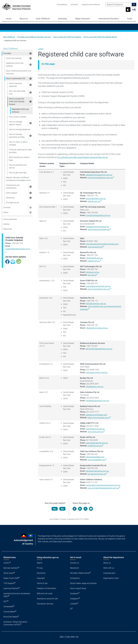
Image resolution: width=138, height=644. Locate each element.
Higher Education (83, 19)
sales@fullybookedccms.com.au (99, 175)
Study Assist (9, 573)
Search (40, 563)
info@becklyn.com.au (95, 387)
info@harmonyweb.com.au (97, 328)
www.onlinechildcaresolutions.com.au (103, 488)
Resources (8, 229)
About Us (24, 19)
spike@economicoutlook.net (97, 227)
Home (9, 19)
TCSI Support (9, 583)
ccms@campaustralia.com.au (98, 215)
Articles (6, 224)
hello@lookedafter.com (95, 457)
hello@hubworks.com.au (96, 304)
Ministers (74, 5)
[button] (30, 53)
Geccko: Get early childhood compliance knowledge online (18, 179)
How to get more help (18, 173)
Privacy (40, 568)
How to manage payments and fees (17, 136)
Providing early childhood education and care (34, 37)
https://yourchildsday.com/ (99, 418)
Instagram (74, 599)
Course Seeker (9, 612)
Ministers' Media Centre (80, 573)
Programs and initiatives (91, 5)
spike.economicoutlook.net (99, 229)
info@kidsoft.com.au (94, 258)
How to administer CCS (16, 78)
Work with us (109, 568)
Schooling (62, 19)
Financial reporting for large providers (20, 151)
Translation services (45, 604)
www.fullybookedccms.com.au (100, 178)
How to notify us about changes (18, 143)
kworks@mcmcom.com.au (97, 372)
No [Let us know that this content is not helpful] (62, 509)
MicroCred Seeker (11, 617)
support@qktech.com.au (96, 199)
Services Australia (11, 568)
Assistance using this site (47, 599)
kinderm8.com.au (95, 446)
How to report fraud (78, 588)
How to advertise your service (18, 166)
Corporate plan (109, 573)
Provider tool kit (13, 203)
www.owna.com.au (96, 432)
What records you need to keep (19, 159)
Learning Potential (11, 588)
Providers (7, 53)
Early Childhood (43, 19)
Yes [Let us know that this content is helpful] (55, 509)
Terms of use (42, 583)
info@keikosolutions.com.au (97, 401)
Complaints (75, 578)
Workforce (10, 198)
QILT (5, 601)
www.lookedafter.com (97, 460)
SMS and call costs (45, 594)
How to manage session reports (15, 123)
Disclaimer (41, 573)
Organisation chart (111, 578)
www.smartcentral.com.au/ (99, 289)
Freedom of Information (46, 588)
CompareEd (8, 607)
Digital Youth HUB (11, 578)
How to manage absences (20, 129)
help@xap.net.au (93, 272)
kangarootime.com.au (97, 474)
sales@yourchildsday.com (96, 415)
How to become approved (15, 85)
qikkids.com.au (94, 201)
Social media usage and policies (83, 583)
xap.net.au (92, 275)
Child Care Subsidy (14, 58)
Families (7, 207)
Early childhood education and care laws (19, 72)
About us (107, 563)
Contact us (75, 563)
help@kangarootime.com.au (97, 471)
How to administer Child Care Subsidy (67, 37)
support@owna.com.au (95, 429)
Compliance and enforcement (13, 187)
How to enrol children (18, 117)
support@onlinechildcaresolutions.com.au (103, 485)
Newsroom (75, 568)
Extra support (12, 193)
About (6, 212)
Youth (130, 19)
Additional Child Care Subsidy (15, 65)
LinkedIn (74, 604)
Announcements (10, 219)
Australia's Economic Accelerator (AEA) (17, 595)
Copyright (41, 578)
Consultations (62, 5)
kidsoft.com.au (94, 261)
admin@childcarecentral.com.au (99, 349)
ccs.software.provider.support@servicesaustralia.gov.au (83, 157)
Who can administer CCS (17, 92)
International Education (109, 19)
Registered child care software (20, 111)
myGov (6, 563)
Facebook (74, 594)
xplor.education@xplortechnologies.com (102, 244)
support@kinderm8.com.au (97, 443)
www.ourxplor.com (95, 247)
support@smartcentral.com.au (98, 286)
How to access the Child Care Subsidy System (100, 37)
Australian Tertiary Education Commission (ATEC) (15, 623)
